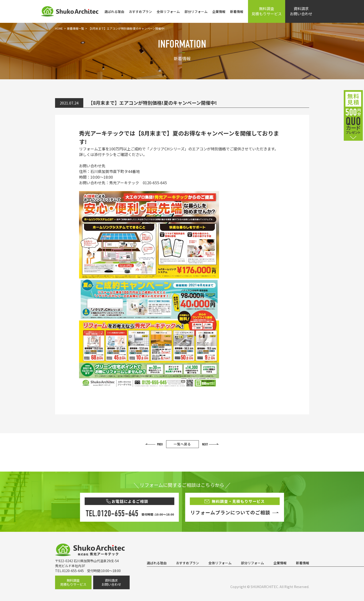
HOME (59, 28)
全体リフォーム (168, 12)
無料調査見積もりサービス (267, 11)
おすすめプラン (140, 12)
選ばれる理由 (114, 12)
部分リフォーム (196, 12)
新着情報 (237, 12)
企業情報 (219, 12)
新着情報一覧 (76, 28)
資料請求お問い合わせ (301, 11)
